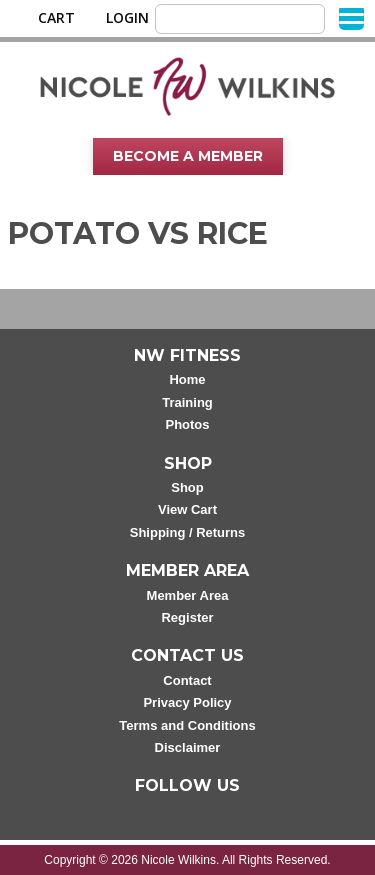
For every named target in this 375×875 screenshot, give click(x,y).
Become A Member (188, 156)
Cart (56, 18)
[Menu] (351, 17)
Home (187, 379)
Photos (187, 424)
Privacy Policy (187, 702)
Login (127, 18)
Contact (187, 680)
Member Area (188, 595)
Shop (187, 487)
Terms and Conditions (187, 725)
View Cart (187, 509)
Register (187, 617)
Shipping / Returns (188, 532)
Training (187, 402)
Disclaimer (188, 747)
